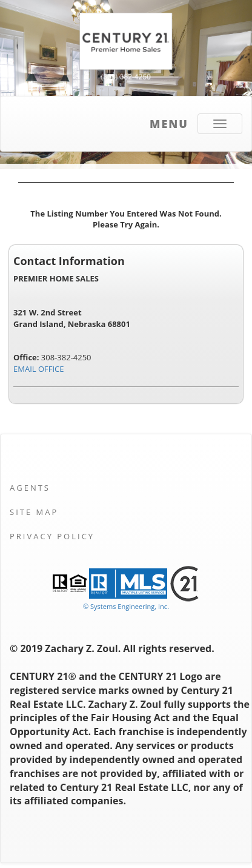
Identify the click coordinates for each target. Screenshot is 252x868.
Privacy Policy (52, 536)
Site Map (34, 512)
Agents (30, 488)
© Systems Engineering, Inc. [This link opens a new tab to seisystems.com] (126, 606)
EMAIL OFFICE (39, 369)
